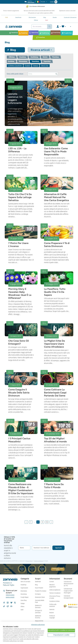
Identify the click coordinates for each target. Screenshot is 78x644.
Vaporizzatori (24, 588)
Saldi (22, 610)
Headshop (23, 585)
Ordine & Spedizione (55, 590)
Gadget (23, 603)
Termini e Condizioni (55, 593)
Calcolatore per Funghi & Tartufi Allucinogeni (68, 591)
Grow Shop (24, 600)
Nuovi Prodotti (39, 588)
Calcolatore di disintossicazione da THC (69, 584)
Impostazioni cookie (61, 635)
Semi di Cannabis (25, 582)
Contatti (52, 582)
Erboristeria (24, 591)
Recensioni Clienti (40, 597)
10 (47, 522)
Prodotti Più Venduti (41, 591)
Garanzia (52, 609)
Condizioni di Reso (54, 601)
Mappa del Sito (39, 621)
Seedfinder (38, 582)
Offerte (22, 607)
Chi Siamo (38, 594)
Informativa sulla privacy (38, 625)
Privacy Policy (29, 561)
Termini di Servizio (39, 561)
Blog (36, 585)
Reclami (52, 613)
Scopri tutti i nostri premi (58, 569)
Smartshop (24, 594)
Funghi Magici (25, 597)
